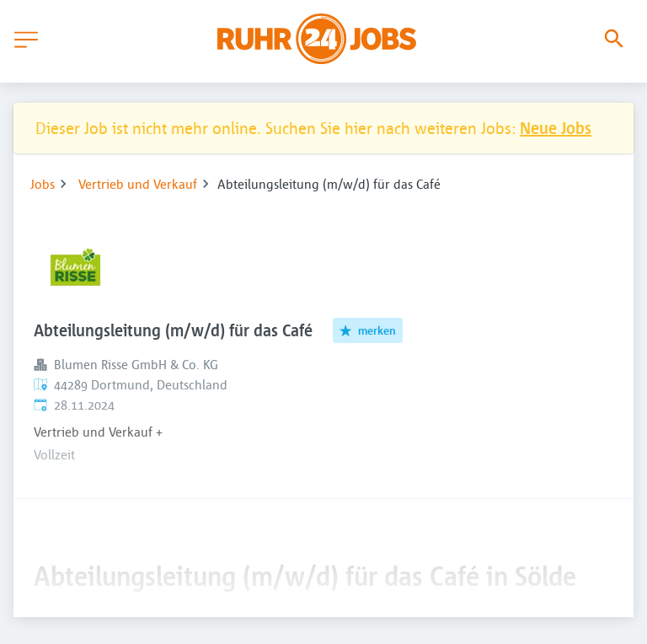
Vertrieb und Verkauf (138, 184)
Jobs (43, 184)
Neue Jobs (556, 128)
